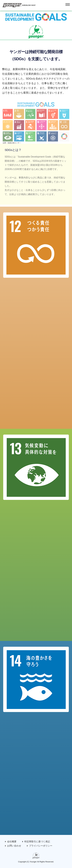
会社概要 (12, 842)
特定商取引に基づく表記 (37, 842)
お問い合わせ (14, 846)
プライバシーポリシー (41, 846)
